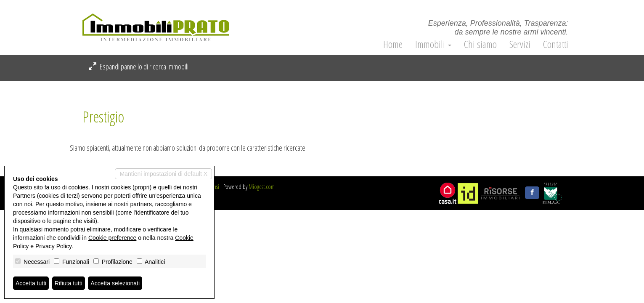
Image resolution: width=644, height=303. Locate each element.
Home (393, 44)
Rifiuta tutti (69, 283)
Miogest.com (262, 187)
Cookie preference (112, 238)
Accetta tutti (31, 283)
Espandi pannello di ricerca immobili (139, 66)
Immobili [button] (433, 44)
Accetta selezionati (115, 283)
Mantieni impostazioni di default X (163, 174)
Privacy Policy (53, 246)
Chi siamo (480, 44)
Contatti (556, 44)
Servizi (520, 44)
